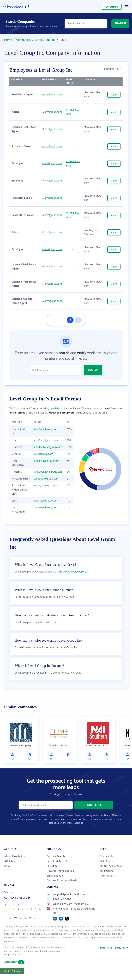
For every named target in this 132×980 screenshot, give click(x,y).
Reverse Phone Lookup (60, 871)
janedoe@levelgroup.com (48, 447)
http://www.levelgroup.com (73, 572)
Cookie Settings (12, 971)
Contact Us (106, 857)
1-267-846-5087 (59, 899)
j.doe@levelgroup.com (46, 479)
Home (8, 40)
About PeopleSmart (16, 857)
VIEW (114, 95)
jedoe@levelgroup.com (46, 486)
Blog (7, 866)
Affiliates (10, 861)
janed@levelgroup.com (46, 461)
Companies (23, 40)
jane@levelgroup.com (46, 440)
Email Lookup (55, 876)
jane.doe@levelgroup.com (48, 472)
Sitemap (9, 892)
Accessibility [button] (14, 962)
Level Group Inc (45, 40)
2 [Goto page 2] (70, 320)
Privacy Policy (17, 819)
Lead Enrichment (57, 861)
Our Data (52, 866)
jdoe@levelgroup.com (46, 429)
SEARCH (120, 23)
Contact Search (56, 857)
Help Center (107, 861)
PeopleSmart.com (69, 819)
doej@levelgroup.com (46, 508)
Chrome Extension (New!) (62, 881)
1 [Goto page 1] (62, 320)
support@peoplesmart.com (66, 894)
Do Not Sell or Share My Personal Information (112, 871)
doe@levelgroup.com (45, 501)
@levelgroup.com (52, 95)
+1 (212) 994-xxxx (73, 112)
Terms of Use (110, 815)
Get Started (112, 7)
